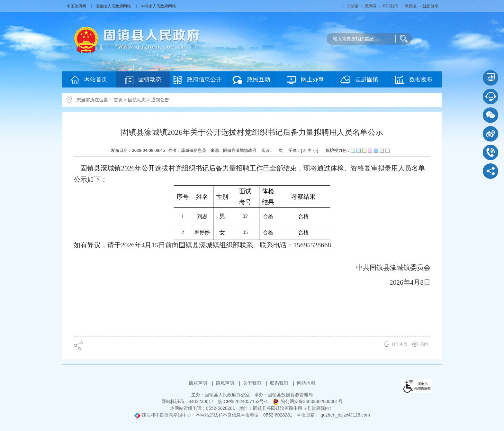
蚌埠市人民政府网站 (158, 6)
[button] (353, 6)
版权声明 (199, 383)
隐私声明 (226, 383)
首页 (118, 100)
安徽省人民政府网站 (114, 6)
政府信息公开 (197, 80)
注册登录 (431, 6)
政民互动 (251, 80)
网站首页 (89, 80)
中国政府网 (77, 6)
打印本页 (400, 344)
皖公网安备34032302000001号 (308, 401)
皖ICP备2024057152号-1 (243, 401)
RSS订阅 (391, 6)
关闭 (424, 344)
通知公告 (160, 100)
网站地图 (306, 383)
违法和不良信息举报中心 (163, 415)
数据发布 (414, 80)
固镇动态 (143, 80)
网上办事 (305, 80)
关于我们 (253, 383)
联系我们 (280, 383)
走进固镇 (359, 80)
